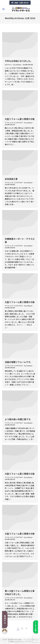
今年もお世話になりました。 (19, 61)
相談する (5, 620)
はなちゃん (8, 65)
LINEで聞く (36, 627)
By (17, 65)
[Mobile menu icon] (3, 9)
